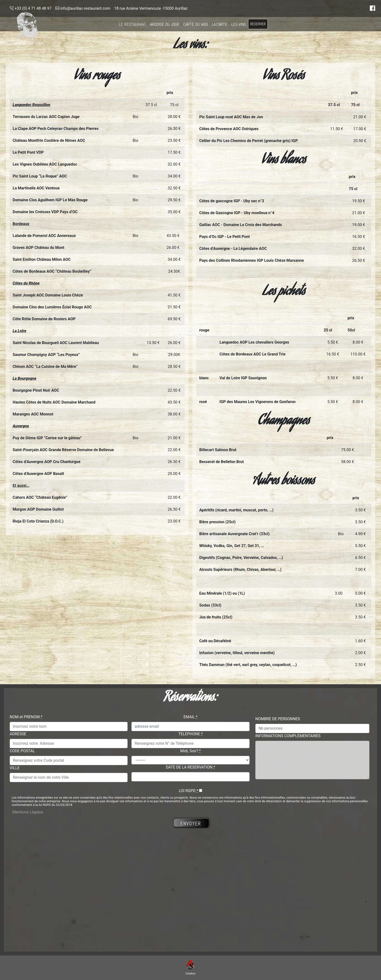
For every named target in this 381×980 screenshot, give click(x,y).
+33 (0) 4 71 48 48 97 (31, 8)
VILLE (15, 768)
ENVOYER (191, 823)
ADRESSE (18, 734)
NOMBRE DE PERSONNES (278, 719)
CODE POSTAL (22, 751)
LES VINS (239, 24)
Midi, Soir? (190, 751)
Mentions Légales (28, 812)
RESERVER (258, 24)
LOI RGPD (189, 791)
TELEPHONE (190, 734)
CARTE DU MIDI (196, 24)
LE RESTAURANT (133, 24)
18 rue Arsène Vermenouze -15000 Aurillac (151, 8)
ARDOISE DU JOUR (165, 24)
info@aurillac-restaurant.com (83, 8)
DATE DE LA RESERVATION (191, 767)
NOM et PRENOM (26, 717)
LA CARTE (220, 24)
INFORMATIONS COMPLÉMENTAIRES (288, 736)
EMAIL (190, 717)
